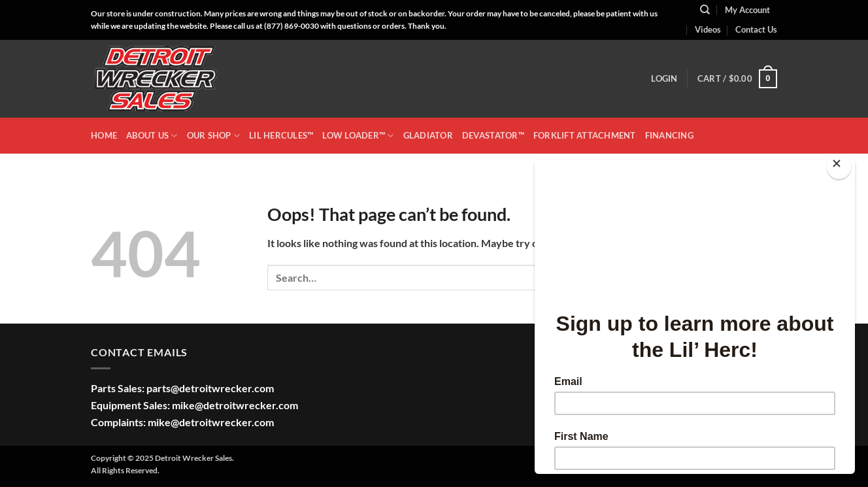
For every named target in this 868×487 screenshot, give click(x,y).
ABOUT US (152, 136)
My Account (747, 10)
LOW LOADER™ (358, 136)
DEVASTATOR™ (493, 135)
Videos (708, 29)
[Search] (705, 10)
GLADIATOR (428, 135)
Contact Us (756, 29)
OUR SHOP (214, 136)
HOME (104, 135)
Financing (669, 135)
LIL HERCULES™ (281, 135)
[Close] (839, 166)
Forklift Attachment (585, 135)
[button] (664, 78)
